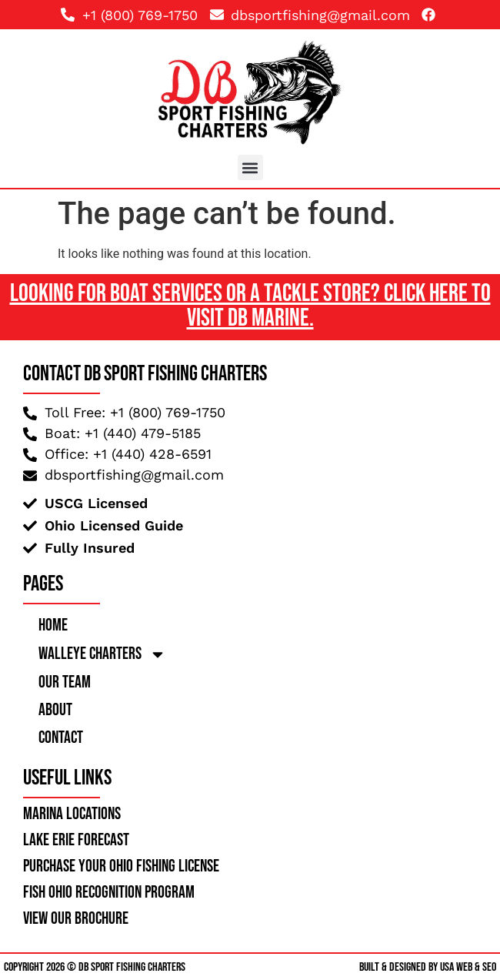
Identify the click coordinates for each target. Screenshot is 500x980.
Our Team (65, 682)
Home (53, 625)
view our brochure (76, 919)
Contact (61, 738)
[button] (250, 167)
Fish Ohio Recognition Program (109, 893)
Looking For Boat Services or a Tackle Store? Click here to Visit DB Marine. (250, 306)
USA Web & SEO (468, 967)
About (55, 710)
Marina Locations (72, 814)
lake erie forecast (76, 840)
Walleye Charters (102, 654)
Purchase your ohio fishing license (121, 866)
